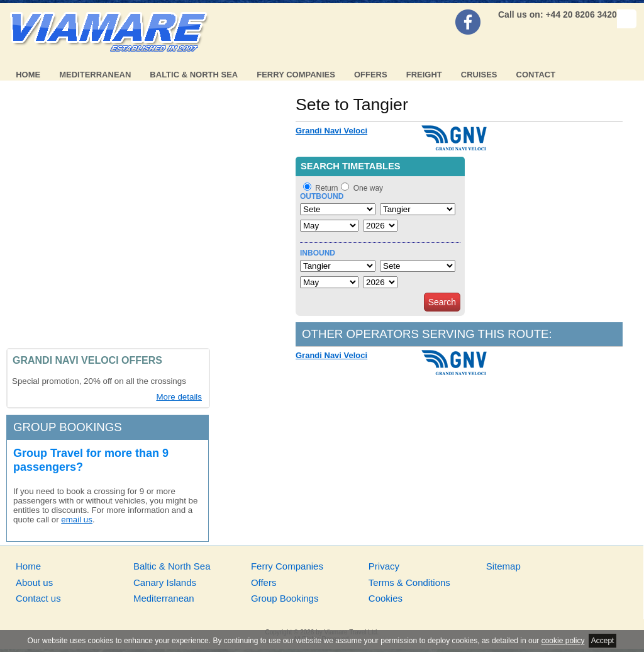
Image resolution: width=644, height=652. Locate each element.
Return (326, 188)
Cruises (479, 75)
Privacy (384, 566)
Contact (536, 75)
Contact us (38, 598)
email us (77, 520)
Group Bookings (285, 598)
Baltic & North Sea (194, 75)
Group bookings (68, 427)
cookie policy (563, 641)
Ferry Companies (296, 75)
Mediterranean (95, 75)
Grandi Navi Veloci (331, 131)
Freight (424, 75)
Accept (603, 641)
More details (179, 397)
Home (28, 75)
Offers (371, 75)
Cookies (386, 598)
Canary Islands (165, 582)
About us (34, 582)
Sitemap (503, 566)
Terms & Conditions (409, 582)
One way (368, 188)
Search (442, 302)
